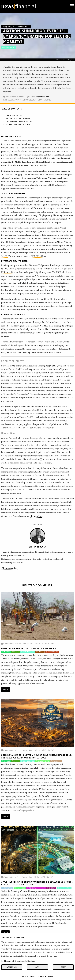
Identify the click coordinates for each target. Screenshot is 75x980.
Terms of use (36, 516)
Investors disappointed (19, 122)
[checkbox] (2, 961)
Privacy (33, 976)
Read (5, 689)
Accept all (12, 967)
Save (37, 967)
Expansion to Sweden (18, 125)
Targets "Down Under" (19, 118)
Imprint (25, 976)
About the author (9, 568)
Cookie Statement (46, 976)
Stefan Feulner (43, 97)
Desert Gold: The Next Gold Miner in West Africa (29, 648)
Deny (63, 967)
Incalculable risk (16, 115)
